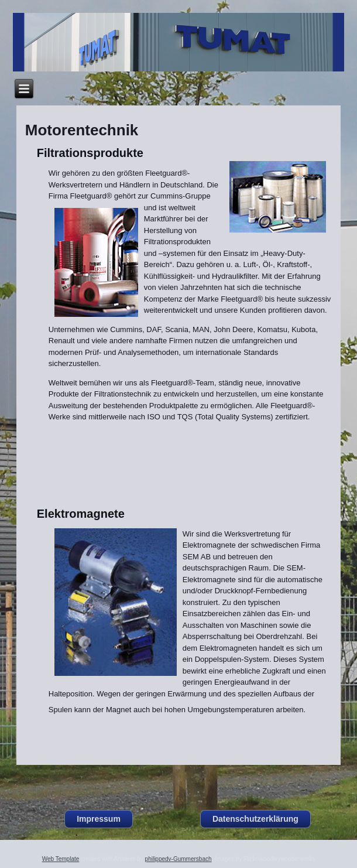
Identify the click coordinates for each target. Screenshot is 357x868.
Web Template (61, 859)
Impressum (99, 819)
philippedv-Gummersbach (179, 859)
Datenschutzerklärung (255, 819)
